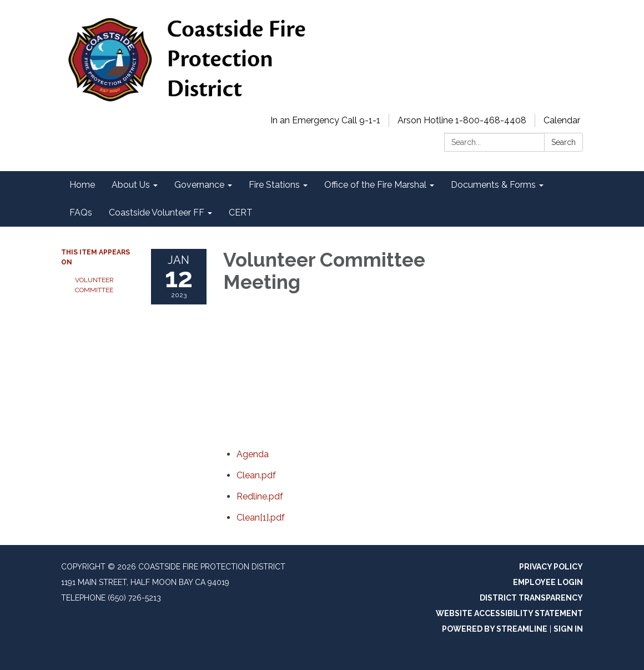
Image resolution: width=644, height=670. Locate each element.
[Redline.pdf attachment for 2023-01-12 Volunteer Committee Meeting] (260, 496)
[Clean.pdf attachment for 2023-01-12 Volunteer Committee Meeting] (256, 475)
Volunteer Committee (94, 285)
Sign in (568, 629)
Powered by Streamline (495, 629)
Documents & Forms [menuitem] (493, 185)
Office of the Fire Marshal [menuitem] (375, 185)
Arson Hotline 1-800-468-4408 (462, 120)
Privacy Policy (551, 567)
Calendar (562, 120)
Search (563, 142)
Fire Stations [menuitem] (274, 185)
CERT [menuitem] (241, 212)
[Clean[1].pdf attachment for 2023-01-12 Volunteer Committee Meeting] (261, 517)
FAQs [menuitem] (81, 212)
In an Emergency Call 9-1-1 (325, 120)
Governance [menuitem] (199, 185)
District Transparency (531, 598)
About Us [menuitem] (131, 185)
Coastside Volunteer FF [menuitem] (157, 212)
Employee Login (548, 582)
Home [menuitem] (82, 185)
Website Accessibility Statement (509, 613)
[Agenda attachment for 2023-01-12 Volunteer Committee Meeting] (253, 454)
